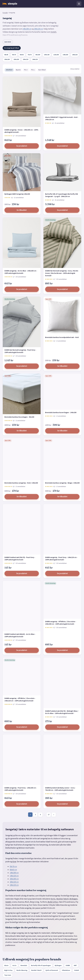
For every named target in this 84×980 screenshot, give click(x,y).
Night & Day (8, 970)
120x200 (56, 55)
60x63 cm (13, 870)
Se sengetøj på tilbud (12, 48)
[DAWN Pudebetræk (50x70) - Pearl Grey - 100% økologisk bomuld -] (22, 529)
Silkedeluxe (66, 970)
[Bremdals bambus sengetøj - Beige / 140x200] (62, 459)
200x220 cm (38, 29)
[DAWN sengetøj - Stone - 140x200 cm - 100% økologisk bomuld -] (22, 102)
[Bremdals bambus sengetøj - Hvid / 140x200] (22, 459)
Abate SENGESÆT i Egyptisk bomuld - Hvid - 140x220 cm (62, 118)
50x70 (14, 55)
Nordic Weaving (22, 970)
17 (49, 815)
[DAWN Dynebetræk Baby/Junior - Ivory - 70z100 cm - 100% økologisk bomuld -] (62, 760)
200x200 (16, 59)
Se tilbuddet (22, 210)
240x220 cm (14, 885)
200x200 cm (14, 879)
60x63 (22, 55)
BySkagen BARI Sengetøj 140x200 (17, 194)
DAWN (68, 966)
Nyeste (18, 70)
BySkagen (73, 899)
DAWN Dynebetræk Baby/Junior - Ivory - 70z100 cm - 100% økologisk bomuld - (60, 789)
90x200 (38, 55)
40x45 (6, 55)
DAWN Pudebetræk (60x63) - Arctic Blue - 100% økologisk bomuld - (20, 635)
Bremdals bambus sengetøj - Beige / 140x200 (62, 483)
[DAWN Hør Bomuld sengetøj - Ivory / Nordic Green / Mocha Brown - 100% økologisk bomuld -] (62, 243)
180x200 (7, 59)
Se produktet (22, 146)
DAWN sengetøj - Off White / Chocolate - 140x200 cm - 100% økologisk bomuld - (61, 623)
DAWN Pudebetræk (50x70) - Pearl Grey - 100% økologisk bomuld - (20, 559)
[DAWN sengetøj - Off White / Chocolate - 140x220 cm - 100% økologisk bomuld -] (22, 677)
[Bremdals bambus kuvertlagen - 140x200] (62, 392)
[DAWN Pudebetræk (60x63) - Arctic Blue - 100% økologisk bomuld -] (22, 606)
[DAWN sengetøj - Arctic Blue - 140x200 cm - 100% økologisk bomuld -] (22, 243)
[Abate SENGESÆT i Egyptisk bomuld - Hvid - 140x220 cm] (62, 95)
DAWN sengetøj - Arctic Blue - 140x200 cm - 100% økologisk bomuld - (21, 272)
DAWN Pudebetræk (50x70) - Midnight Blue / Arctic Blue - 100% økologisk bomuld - (62, 712)
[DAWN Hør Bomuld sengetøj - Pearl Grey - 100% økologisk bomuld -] (22, 322)
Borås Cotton (53, 902)
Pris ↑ (26, 70)
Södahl (53, 32)
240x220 (35, 59)
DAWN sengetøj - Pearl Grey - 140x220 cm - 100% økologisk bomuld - (61, 559)
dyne (14, 862)
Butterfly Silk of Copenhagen (41, 966)
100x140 (47, 55)
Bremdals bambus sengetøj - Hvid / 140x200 (21, 483)
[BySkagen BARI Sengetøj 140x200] (22, 172)
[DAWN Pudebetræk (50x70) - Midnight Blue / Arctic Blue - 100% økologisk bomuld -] (62, 683)
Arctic (53, 899)
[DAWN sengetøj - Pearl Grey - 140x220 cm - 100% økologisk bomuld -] (62, 529)
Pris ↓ (33, 70)
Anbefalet (9, 70)
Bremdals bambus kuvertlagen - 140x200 (61, 413)
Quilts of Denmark (52, 970)
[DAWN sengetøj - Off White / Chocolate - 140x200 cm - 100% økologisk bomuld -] (62, 600)
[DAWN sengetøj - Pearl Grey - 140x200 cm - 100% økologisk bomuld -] (22, 760)
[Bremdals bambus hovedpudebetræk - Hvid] (62, 316)
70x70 (30, 55)
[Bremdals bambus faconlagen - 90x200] (22, 394)
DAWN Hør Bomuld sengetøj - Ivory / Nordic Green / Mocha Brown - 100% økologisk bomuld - (62, 273)
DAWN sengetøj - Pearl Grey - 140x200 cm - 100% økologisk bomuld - (21, 789)
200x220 (26, 59)
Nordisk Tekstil (63, 899)
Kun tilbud (42, 70)
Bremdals (24, 966)
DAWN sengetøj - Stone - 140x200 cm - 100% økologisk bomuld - (21, 131)
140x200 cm (27, 29)
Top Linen (8, 975)
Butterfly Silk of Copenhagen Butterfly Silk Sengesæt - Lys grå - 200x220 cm (62, 195)
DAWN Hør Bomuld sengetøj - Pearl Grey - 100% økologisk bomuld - (20, 351)
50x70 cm (13, 867)
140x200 (65, 55)
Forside (5, 13)
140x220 (75, 55)
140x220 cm (14, 876)
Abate (6, 966)
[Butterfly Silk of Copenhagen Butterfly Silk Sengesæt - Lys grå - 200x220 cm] (62, 172)
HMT (75, 966)
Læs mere (8, 42)
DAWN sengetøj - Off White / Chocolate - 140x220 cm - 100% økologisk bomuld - (20, 700)
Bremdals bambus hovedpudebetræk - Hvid (62, 337)
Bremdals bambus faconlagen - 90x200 (19, 417)
